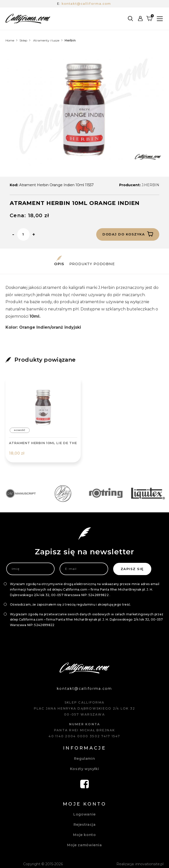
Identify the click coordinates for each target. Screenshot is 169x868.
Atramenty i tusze (46, 40)
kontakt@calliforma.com (86, 3)
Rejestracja (85, 825)
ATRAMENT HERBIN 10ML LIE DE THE (43, 443)
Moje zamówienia (84, 845)
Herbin (70, 40)
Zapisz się (132, 569)
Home (10, 40)
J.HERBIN (150, 185)
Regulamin (85, 759)
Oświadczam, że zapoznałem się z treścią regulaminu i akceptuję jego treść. (71, 604)
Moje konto (84, 835)
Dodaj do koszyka (128, 234)
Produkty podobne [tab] (92, 261)
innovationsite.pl (149, 864)
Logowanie (84, 814)
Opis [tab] (59, 261)
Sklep (23, 40)
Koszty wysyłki (85, 769)
